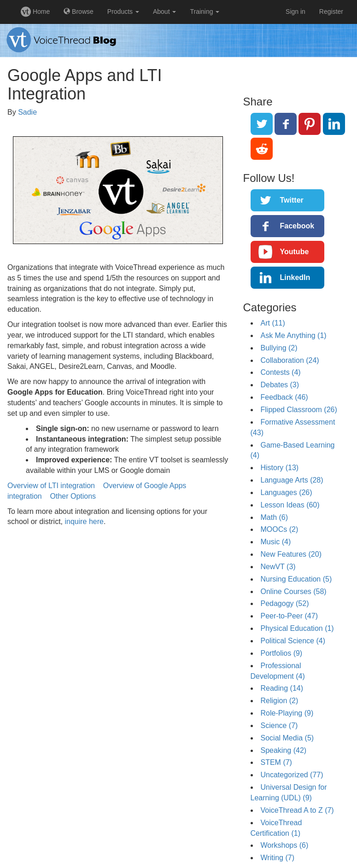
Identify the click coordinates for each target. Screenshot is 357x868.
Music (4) (276, 542)
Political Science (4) (293, 641)
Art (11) (273, 323)
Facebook (297, 226)
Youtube (295, 252)
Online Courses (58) (294, 591)
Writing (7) (278, 858)
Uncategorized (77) (292, 775)
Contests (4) (281, 372)
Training (205, 12)
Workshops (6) (285, 845)
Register (331, 12)
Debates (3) (280, 385)
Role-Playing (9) (287, 713)
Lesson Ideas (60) (290, 505)
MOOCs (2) (280, 529)
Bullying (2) (279, 348)
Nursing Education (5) (296, 579)
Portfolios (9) (282, 653)
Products (123, 12)
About (164, 12)
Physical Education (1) (297, 628)
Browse (79, 12)
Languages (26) (287, 492)
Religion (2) (280, 701)
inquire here (84, 521)
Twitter (292, 200)
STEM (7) (276, 762)
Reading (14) (282, 688)
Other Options (73, 496)
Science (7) (279, 725)
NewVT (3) (278, 567)
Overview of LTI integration (51, 486)
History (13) (280, 468)
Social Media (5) (287, 738)
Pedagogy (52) (285, 603)
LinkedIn (295, 277)
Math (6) (275, 517)
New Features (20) (291, 554)
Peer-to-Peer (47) (290, 616)
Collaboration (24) (290, 360)
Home (35, 12)
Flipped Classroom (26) (299, 410)
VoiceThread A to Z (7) (297, 810)
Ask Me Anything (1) (294, 335)
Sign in (296, 12)
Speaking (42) (284, 750)
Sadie (27, 112)
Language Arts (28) (292, 480)
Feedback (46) (284, 397)
